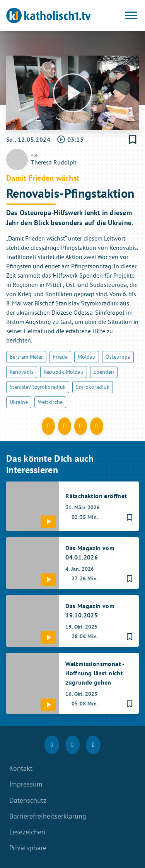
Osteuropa (118, 357)
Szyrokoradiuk (93, 387)
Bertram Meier (26, 357)
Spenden (104, 372)
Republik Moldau (64, 372)
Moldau (87, 357)
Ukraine (19, 402)
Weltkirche (50, 402)
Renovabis (22, 372)
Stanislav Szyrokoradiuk (38, 387)
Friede (60, 357)
